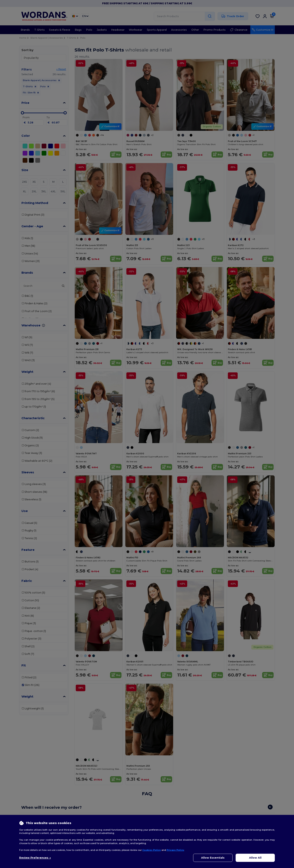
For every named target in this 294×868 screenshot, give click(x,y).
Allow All (255, 858)
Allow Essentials (213, 858)
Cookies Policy (152, 850)
